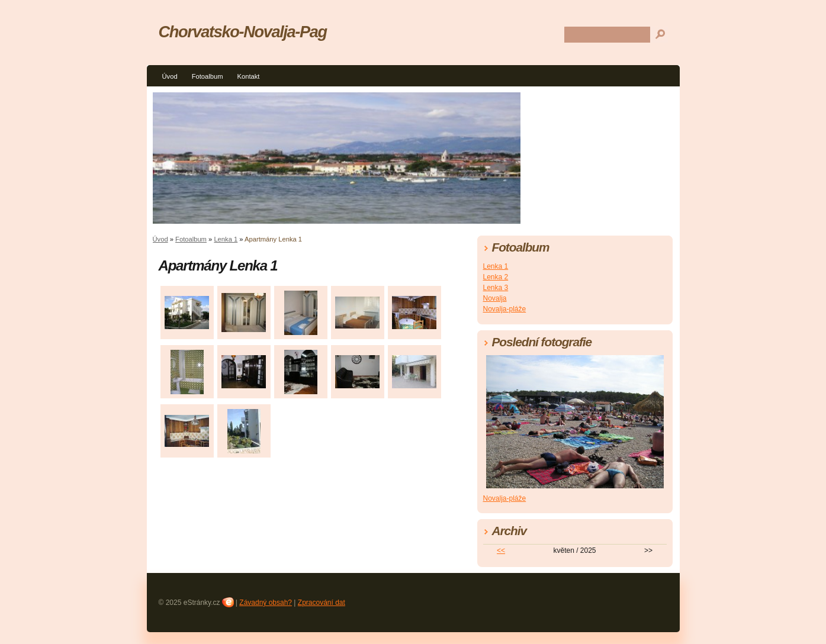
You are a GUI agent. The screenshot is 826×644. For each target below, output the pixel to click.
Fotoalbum (208, 76)
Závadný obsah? (266, 603)
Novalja (495, 298)
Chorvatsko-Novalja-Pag (243, 32)
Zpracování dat (322, 603)
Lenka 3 (496, 288)
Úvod (170, 76)
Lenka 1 (226, 239)
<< (501, 550)
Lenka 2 (496, 277)
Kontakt (248, 76)
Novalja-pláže (505, 309)
